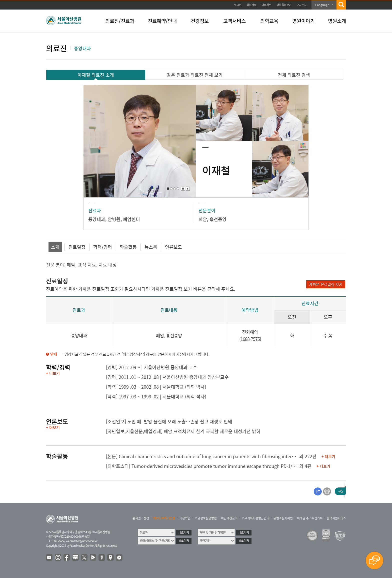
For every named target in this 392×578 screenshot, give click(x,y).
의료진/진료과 (120, 21)
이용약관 (185, 518)
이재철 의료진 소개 (96, 75)
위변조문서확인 (283, 518)
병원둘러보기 (284, 5)
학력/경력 (103, 247)
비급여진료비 (229, 518)
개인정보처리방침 (164, 518)
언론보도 (173, 247)
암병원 (114, 219)
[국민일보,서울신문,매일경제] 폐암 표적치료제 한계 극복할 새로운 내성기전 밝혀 (183, 431)
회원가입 (251, 5)
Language (322, 5)
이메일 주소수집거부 (310, 518)
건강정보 (200, 21)
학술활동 (128, 247)
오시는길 (301, 5)
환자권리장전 (141, 518)
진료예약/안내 (162, 21)
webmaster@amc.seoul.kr (81, 541)
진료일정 (77, 247)
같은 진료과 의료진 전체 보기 (195, 75)
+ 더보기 (53, 373)
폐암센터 (131, 219)
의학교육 (269, 21)
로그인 (238, 5)
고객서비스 (234, 21)
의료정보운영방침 (206, 518)
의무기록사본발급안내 (255, 518)
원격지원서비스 (336, 518)
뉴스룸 (151, 247)
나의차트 (266, 5)
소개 (55, 247)
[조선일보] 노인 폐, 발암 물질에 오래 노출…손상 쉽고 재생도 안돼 (169, 422)
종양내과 (97, 219)
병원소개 (337, 21)
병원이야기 (303, 21)
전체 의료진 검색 (294, 75)
